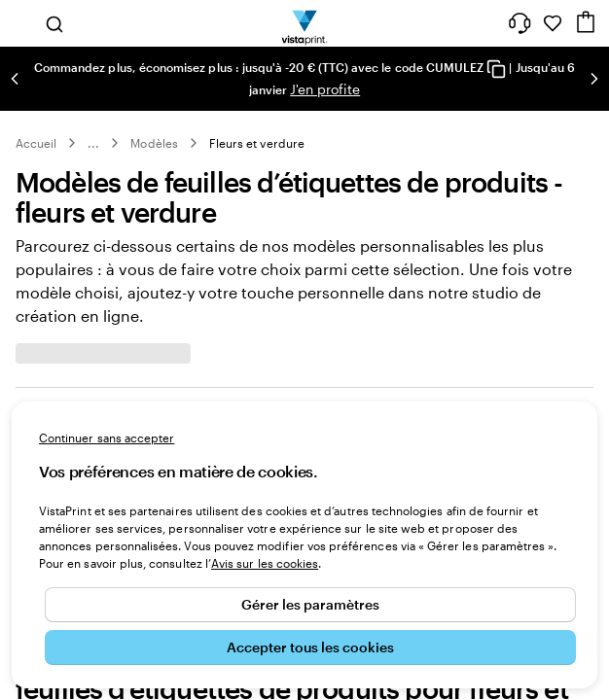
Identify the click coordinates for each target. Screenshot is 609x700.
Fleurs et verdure (257, 143)
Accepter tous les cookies (310, 647)
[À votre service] (519, 23)
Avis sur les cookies (265, 563)
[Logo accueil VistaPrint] (305, 23)
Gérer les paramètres (310, 604)
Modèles (154, 143)
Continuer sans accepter (107, 437)
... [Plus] (93, 143)
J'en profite (325, 89)
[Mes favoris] (553, 23)
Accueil (36, 143)
